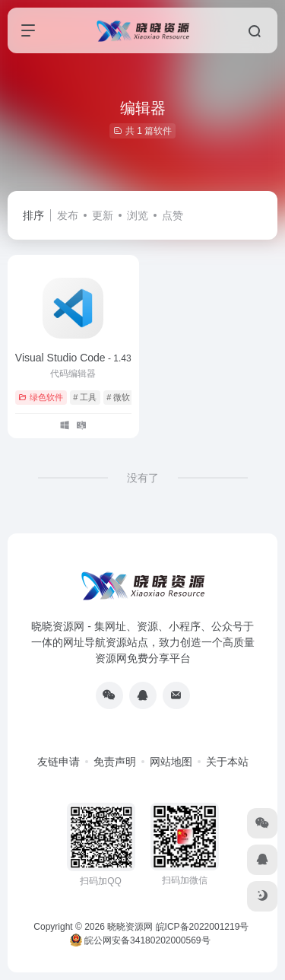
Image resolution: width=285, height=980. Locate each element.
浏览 (138, 215)
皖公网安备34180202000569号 (141, 940)
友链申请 (59, 762)
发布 (68, 215)
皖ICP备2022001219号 (203, 927)
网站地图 (171, 762)
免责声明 (115, 762)
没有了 (143, 478)
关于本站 (227, 762)
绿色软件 (41, 397)
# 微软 (118, 397)
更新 (103, 215)
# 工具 (85, 397)
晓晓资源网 (130, 927)
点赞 (173, 215)
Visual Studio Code (73, 358)
